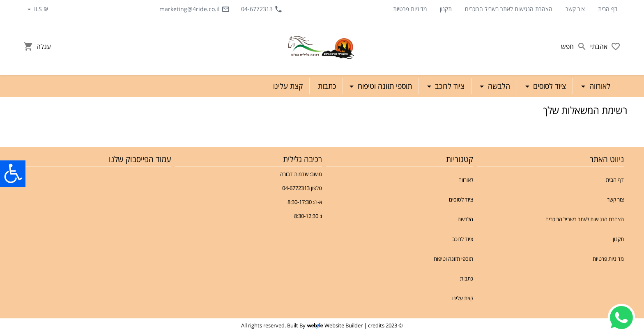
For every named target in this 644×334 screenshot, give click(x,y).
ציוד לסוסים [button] (549, 86)
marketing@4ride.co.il (194, 9)
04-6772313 (262, 9)
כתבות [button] (327, 86)
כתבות (467, 278)
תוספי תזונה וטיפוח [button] (384, 86)
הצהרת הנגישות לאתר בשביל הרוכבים (509, 9)
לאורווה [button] (599, 86)
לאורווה (466, 180)
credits (376, 325)
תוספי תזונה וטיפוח (453, 259)
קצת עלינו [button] (288, 86)
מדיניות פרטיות (410, 9)
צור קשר (575, 9)
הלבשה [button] (498, 86)
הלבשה (465, 219)
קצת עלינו (463, 298)
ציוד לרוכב (463, 239)
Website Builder (344, 325)
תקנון (446, 9)
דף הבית (608, 9)
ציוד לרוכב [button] (449, 86)
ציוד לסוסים (461, 199)
